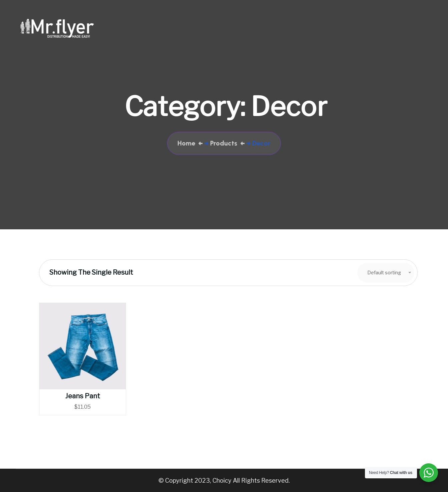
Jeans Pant (83, 396)
